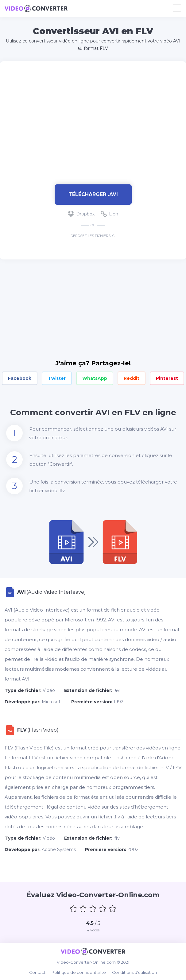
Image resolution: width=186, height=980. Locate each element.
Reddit (132, 378)
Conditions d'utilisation (134, 972)
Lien (109, 214)
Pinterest (167, 378)
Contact (37, 972)
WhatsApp (95, 378)
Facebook (20, 378)
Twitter (57, 378)
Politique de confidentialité (79, 972)
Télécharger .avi (93, 194)
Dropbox (81, 214)
